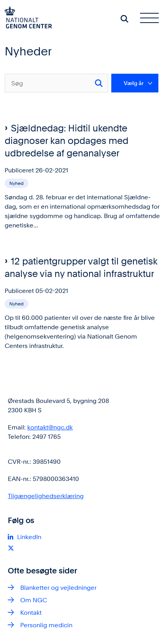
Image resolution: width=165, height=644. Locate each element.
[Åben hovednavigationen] (153, 19)
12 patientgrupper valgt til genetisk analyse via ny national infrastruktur (81, 267)
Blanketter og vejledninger (58, 588)
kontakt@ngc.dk (50, 427)
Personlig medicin (46, 625)
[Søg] (56, 83)
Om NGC (34, 600)
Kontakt (31, 613)
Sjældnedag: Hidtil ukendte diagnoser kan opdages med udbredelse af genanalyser (67, 141)
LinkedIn (29, 537)
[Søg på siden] (125, 19)
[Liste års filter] (135, 83)
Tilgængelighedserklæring (46, 496)
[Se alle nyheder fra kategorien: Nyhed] (17, 183)
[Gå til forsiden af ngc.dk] (26, 19)
